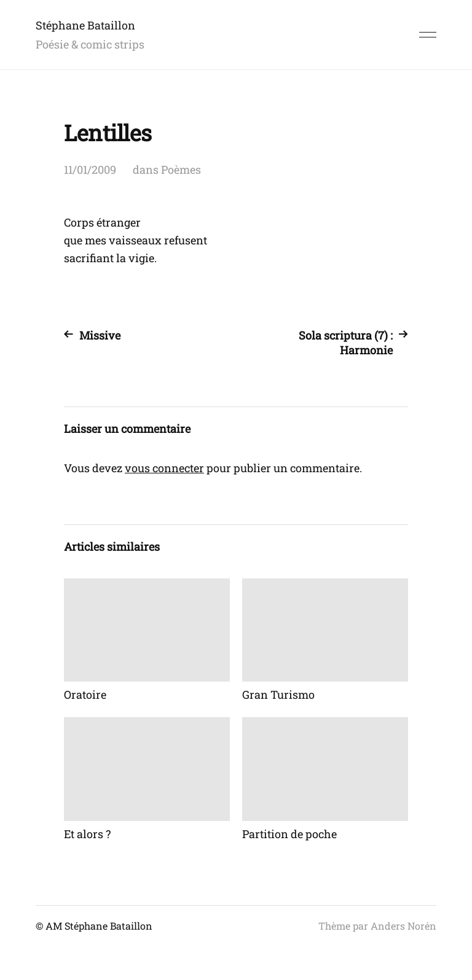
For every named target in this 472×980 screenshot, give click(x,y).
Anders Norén (403, 926)
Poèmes (181, 169)
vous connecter (164, 468)
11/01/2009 (90, 169)
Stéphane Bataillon (85, 25)
